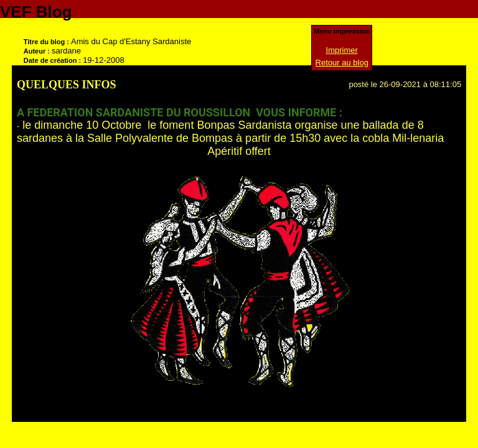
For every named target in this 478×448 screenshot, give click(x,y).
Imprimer (342, 50)
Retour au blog (342, 63)
